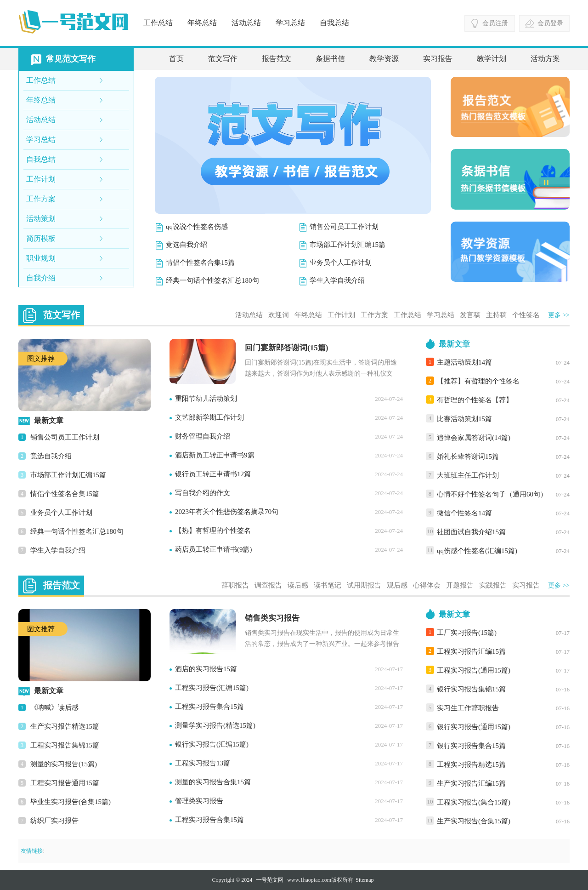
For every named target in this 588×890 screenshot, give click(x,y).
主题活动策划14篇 (464, 362)
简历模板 (41, 238)
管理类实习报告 (199, 801)
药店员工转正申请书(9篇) (214, 549)
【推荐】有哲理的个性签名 (478, 381)
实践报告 (493, 585)
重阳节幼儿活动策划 (206, 399)
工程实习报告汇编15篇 (471, 651)
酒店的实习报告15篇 (206, 669)
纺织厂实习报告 (54, 821)
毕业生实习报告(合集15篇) (71, 802)
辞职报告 (235, 585)
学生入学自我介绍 (337, 280)
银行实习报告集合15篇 (471, 746)
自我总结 (334, 23)
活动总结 (246, 23)
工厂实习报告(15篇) (467, 633)
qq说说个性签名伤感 (197, 227)
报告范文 (277, 59)
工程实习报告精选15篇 (471, 764)
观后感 (397, 585)
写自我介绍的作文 (203, 493)
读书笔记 (328, 585)
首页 (176, 59)
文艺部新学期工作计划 (209, 417)
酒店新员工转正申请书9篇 (215, 455)
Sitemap (365, 880)
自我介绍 (41, 278)
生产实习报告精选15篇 (65, 726)
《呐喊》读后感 (54, 707)
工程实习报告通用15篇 (65, 783)
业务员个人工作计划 (341, 262)
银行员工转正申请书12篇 (213, 474)
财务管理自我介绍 (203, 436)
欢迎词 (279, 315)
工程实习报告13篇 (203, 763)
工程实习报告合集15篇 (209, 820)
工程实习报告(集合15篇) (474, 802)
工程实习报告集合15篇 (209, 707)
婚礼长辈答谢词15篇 (468, 456)
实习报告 (438, 59)
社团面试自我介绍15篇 (471, 532)
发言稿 (470, 315)
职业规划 (41, 258)
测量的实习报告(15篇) (64, 764)
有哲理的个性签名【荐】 (475, 400)
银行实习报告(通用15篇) (474, 727)
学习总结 (290, 23)
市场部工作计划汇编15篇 (348, 245)
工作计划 (41, 179)
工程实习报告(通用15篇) (474, 670)
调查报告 (268, 585)
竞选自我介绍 (187, 245)
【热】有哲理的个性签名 (213, 531)
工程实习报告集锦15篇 (65, 745)
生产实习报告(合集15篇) (474, 821)
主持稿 (496, 315)
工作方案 (41, 199)
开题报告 (460, 585)
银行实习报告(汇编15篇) (212, 744)
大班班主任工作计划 (468, 475)
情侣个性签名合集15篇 (200, 262)
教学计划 (492, 59)
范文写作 (223, 59)
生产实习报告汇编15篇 (471, 783)
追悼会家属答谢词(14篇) (474, 438)
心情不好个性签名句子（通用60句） (492, 494)
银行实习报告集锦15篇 (471, 689)
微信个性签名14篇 (464, 513)
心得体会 (427, 585)
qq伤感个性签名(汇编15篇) (477, 551)
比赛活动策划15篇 (464, 419)
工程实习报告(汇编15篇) (212, 688)
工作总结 (158, 23)
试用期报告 (364, 585)
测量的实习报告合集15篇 (213, 782)
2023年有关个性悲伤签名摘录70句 (227, 512)
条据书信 (330, 59)
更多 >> (559, 315)
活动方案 (545, 59)
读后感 (298, 585)
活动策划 (41, 219)
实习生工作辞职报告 (468, 708)
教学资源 (384, 59)
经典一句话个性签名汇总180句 (212, 280)
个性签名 (526, 315)
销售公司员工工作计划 (344, 227)
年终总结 (202, 23)
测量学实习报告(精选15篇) (215, 725)
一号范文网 (270, 880)
